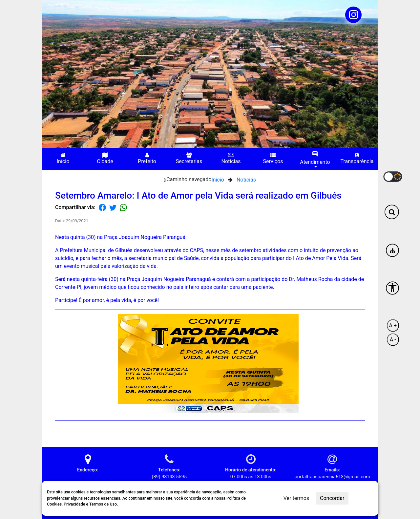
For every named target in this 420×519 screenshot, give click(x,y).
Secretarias (189, 158)
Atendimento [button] (315, 158)
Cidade (105, 158)
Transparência (357, 158)
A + (393, 325)
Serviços (273, 158)
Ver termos (296, 498)
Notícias (231, 158)
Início (63, 158)
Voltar (354, 431)
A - (393, 339)
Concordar (332, 498)
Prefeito (147, 158)
